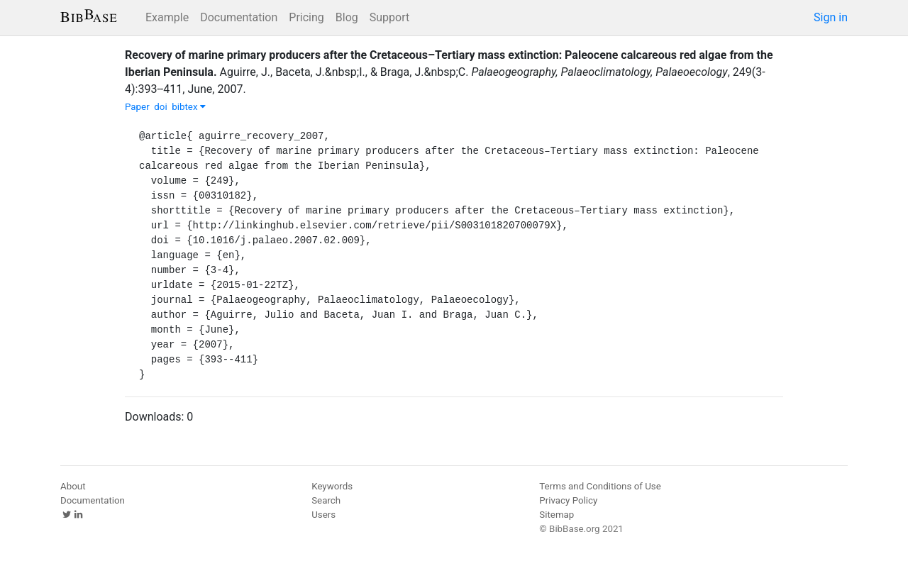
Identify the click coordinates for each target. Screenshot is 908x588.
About (73, 486)
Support (389, 17)
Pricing (306, 17)
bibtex (189, 107)
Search (326, 500)
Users (323, 515)
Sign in (831, 17)
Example (167, 17)
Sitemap (557, 515)
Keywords (332, 486)
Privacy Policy (568, 500)
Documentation (239, 17)
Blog (347, 17)
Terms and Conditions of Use (600, 486)
